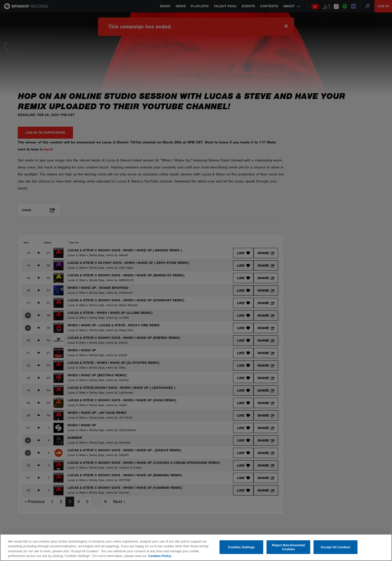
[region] (196, 548)
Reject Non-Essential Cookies (288, 547)
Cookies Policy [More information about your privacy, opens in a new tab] (160, 556)
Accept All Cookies (335, 547)
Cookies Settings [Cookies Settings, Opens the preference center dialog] (241, 547)
